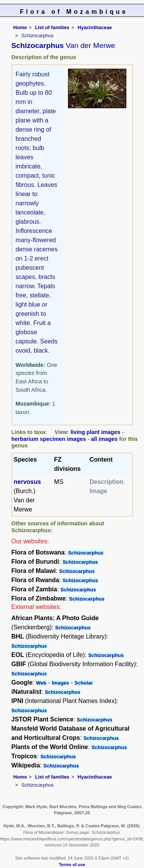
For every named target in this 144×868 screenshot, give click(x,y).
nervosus (27, 482)
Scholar (84, 683)
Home (20, 27)
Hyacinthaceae (95, 27)
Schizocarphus (86, 553)
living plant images (96, 432)
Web (41, 683)
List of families (52, 27)
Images (60, 683)
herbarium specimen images (49, 439)
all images (104, 439)
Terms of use (72, 865)
